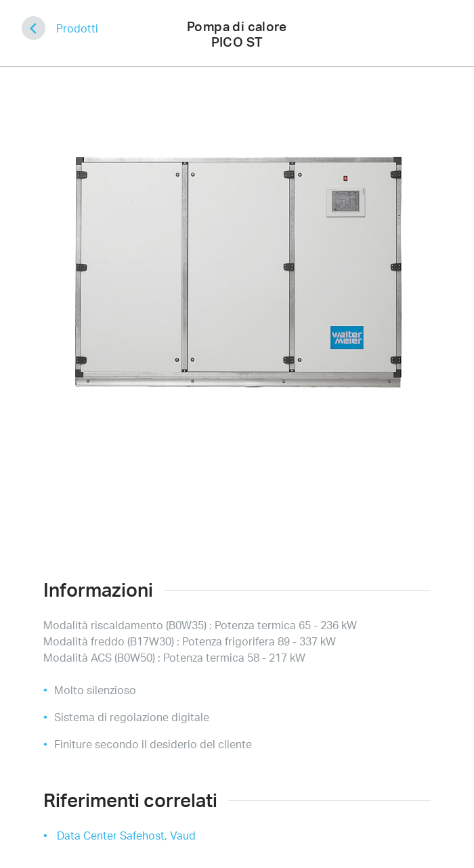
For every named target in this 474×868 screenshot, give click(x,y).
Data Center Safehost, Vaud (126, 836)
